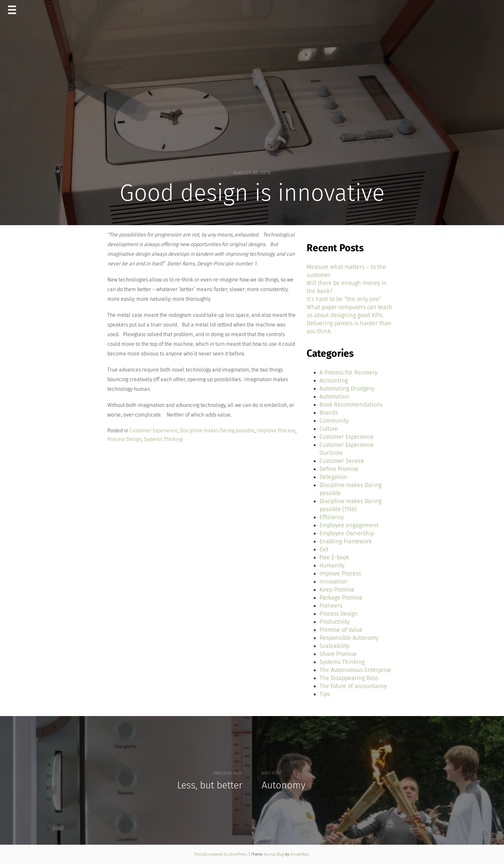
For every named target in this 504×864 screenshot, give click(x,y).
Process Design (124, 439)
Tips (325, 694)
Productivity (334, 622)
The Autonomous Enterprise (355, 670)
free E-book (334, 557)
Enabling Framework (346, 541)
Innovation (333, 582)
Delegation (333, 477)
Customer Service (342, 461)
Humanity (332, 565)
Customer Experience (154, 431)
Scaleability (334, 646)
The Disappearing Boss (349, 678)
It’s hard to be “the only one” (344, 299)
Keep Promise (337, 590)
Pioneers (331, 606)
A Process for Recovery (348, 372)
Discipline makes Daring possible (217, 431)
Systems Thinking (163, 439)
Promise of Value (341, 630)
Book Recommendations (351, 405)
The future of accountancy (353, 686)
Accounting (334, 381)
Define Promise (339, 469)
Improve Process (276, 431)
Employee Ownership (347, 533)
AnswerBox (300, 854)
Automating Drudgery (347, 389)
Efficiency (332, 517)
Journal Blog (274, 854)
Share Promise (338, 654)
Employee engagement (349, 525)
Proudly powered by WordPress (221, 854)
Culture (329, 429)
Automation (334, 397)
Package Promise (341, 598)
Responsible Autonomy (349, 638)
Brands (329, 413)
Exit (324, 549)
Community (334, 421)
